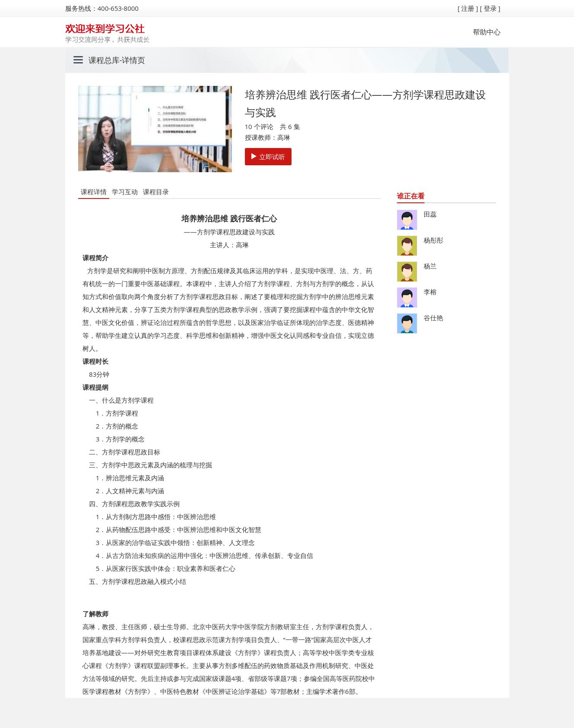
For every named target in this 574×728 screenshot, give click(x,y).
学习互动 (125, 192)
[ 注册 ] (468, 8)
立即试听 (268, 157)
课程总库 (104, 60)
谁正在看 (411, 196)
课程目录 (156, 192)
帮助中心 (487, 32)
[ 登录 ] (490, 8)
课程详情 (94, 192)
